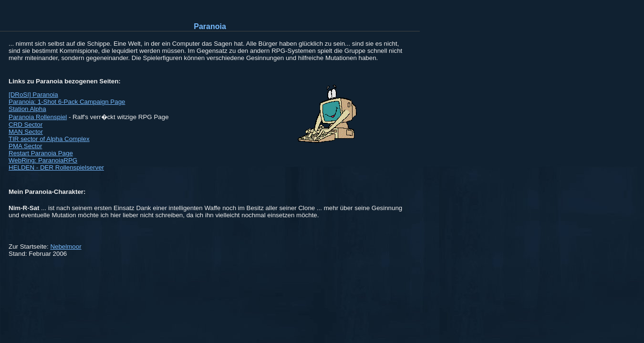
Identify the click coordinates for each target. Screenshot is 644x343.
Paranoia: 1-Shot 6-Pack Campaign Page (67, 102)
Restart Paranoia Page (41, 153)
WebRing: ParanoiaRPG (43, 160)
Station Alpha (27, 109)
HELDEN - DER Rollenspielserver (56, 167)
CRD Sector (26, 125)
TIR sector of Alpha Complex (49, 139)
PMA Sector (25, 146)
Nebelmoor (66, 247)
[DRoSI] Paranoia (33, 95)
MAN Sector (26, 132)
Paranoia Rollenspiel (38, 117)
